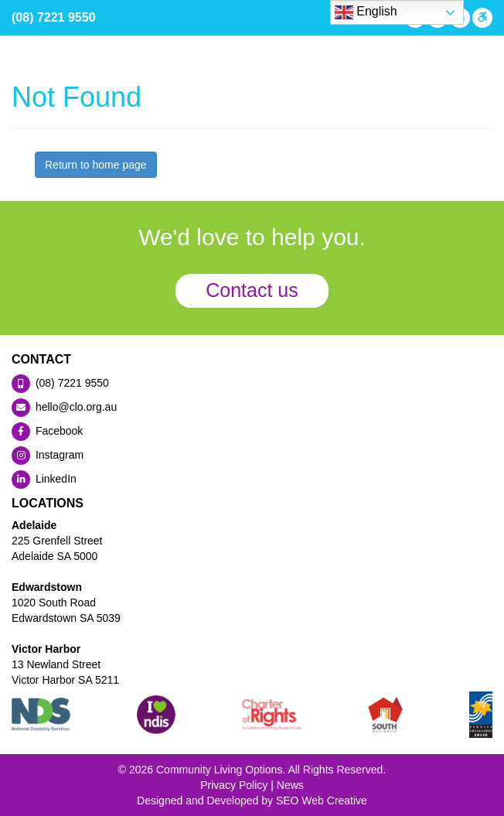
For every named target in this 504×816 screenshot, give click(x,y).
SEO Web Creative (322, 801)
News (290, 785)
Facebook (47, 431)
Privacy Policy (234, 785)
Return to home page (96, 165)
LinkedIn (44, 479)
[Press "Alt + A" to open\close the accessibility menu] (481, 18)
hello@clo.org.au (64, 407)
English (366, 12)
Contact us (252, 290)
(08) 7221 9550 (54, 17)
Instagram (48, 455)
